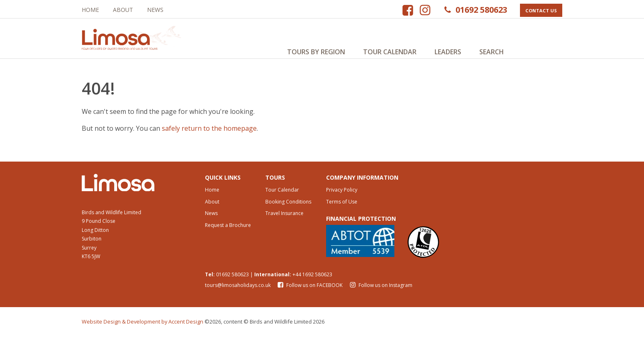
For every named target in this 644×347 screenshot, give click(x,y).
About (123, 10)
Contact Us (541, 10)
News (155, 10)
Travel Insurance (284, 224)
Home (90, 10)
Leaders (448, 52)
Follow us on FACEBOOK (310, 296)
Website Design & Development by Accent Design (143, 333)
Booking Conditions (288, 212)
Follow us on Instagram (380, 296)
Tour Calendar (390, 52)
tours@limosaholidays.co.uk (238, 296)
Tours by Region (316, 52)
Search (492, 52)
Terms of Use (342, 212)
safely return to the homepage (209, 136)
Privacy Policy (342, 200)
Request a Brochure (228, 236)
